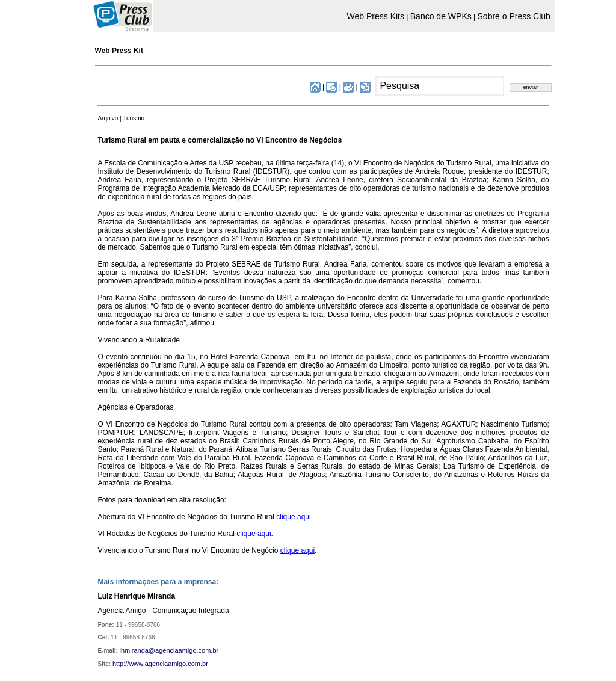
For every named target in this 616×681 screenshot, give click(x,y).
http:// (121, 664)
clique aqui (293, 517)
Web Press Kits (376, 16)
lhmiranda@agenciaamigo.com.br (169, 650)
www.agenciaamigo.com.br (168, 664)
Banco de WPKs (441, 16)
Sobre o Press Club (514, 16)
